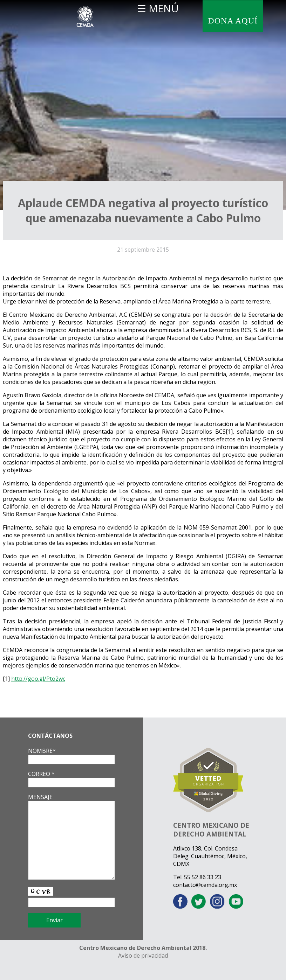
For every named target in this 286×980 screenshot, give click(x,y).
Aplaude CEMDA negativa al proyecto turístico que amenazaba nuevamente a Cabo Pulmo (143, 210)
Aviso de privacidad (143, 955)
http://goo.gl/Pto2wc (38, 679)
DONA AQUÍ (233, 21)
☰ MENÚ (158, 8)
